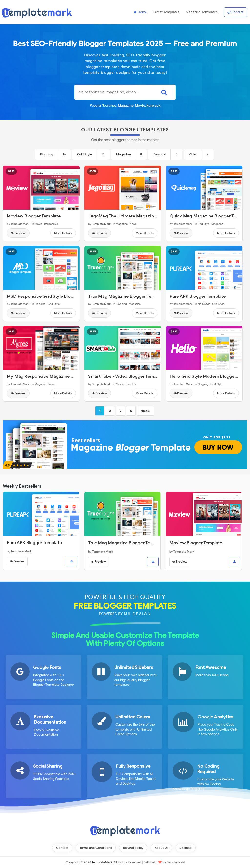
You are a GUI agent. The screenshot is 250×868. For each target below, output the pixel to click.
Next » (145, 411)
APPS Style (204, 304)
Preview (18, 233)
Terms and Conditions (96, 848)
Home (140, 12)
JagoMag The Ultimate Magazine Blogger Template (141, 216)
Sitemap (186, 848)
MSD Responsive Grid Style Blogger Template (53, 296)
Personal (160, 154)
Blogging (47, 154)
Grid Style (84, 154)
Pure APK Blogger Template (198, 296)
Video (193, 154)
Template (131, 384)
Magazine (126, 106)
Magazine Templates (202, 12)
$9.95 (11, 171)
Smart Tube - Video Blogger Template (126, 376)
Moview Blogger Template (34, 216)
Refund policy (133, 848)
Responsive (51, 224)
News (133, 224)
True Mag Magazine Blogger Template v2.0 (132, 296)
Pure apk (153, 106)
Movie (140, 106)
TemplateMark (102, 862)
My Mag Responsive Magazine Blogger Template (57, 376)
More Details (63, 233)
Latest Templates (166, 12)
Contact (235, 12)
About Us (161, 848)
